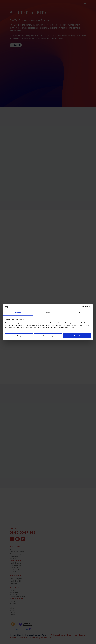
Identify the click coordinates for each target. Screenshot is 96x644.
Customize (48, 336)
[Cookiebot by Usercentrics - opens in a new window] (82, 307)
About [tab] (78, 313)
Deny (19, 336)
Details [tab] (48, 313)
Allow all (77, 336)
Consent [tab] (18, 313)
